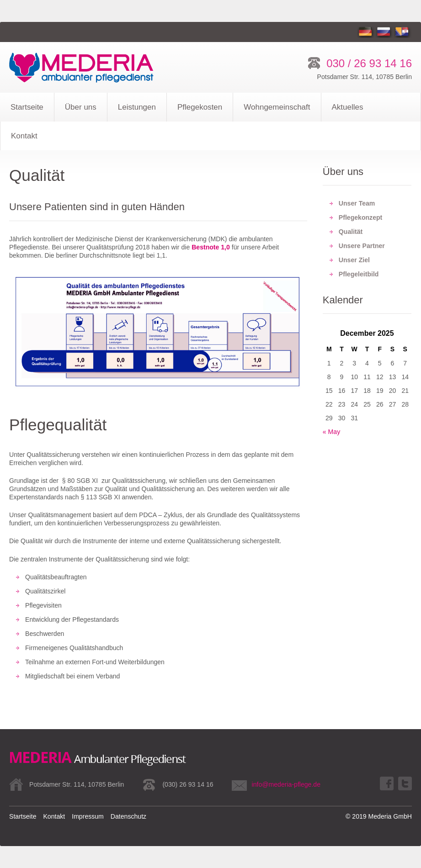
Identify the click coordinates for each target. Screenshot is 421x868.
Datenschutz (128, 816)
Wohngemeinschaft (277, 107)
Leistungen (137, 107)
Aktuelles (348, 107)
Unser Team (357, 203)
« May (331, 432)
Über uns (81, 107)
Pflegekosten (200, 107)
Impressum (88, 816)
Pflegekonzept (360, 217)
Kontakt (24, 136)
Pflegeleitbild (359, 274)
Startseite (27, 107)
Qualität (351, 232)
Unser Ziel (354, 260)
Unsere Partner (362, 246)
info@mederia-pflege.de (286, 784)
